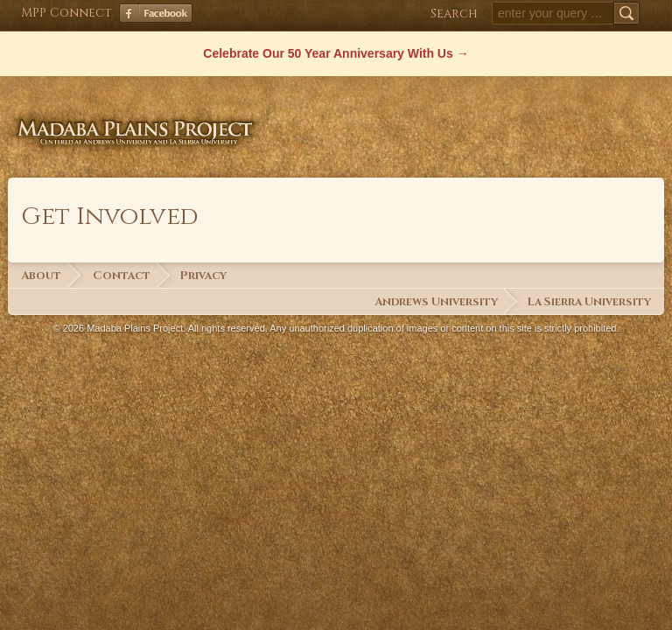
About (41, 276)
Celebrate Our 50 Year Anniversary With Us (328, 53)
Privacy (203, 276)
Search (454, 14)
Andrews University (436, 302)
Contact (122, 276)
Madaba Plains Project (139, 118)
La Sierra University (589, 302)
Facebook (156, 13)
